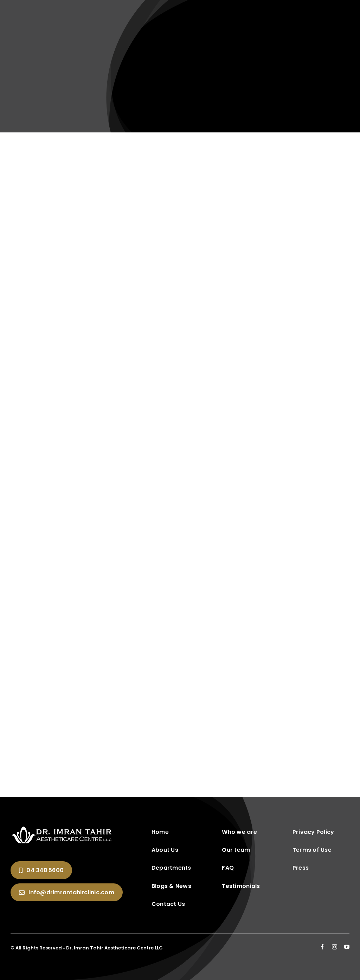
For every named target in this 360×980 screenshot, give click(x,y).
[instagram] (335, 947)
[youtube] (347, 947)
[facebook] (322, 947)
